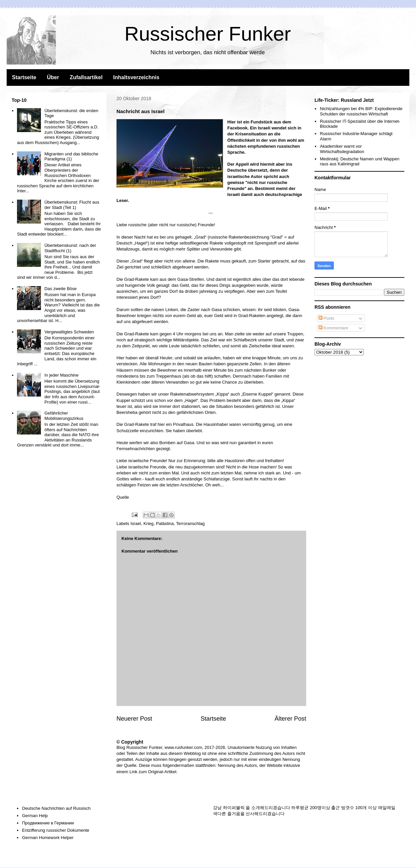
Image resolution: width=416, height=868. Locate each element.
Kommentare (333, 328)
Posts (326, 318)
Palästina (165, 523)
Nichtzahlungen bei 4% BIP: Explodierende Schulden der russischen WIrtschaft (361, 111)
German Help (35, 816)
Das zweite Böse (60, 289)
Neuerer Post (134, 719)
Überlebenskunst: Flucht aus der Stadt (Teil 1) (72, 205)
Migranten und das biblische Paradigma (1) (71, 157)
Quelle (123, 497)
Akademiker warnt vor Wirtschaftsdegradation (342, 149)
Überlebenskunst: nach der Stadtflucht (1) (70, 248)
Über (53, 77)
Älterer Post (290, 719)
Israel (136, 523)
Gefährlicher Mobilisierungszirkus (64, 416)
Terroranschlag (190, 523)
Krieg (148, 523)
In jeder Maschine (61, 375)
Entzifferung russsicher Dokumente (56, 830)
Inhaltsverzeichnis (136, 77)
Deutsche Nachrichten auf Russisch (56, 808)
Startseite (24, 77)
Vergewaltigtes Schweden (69, 332)
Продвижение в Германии (48, 823)
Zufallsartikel (86, 77)
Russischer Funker (208, 34)
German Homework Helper (48, 838)
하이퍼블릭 (234, 808)
